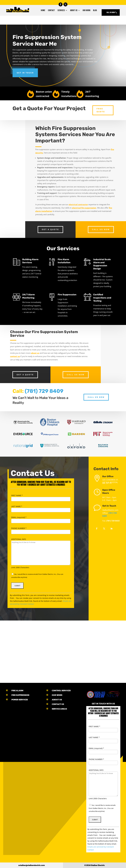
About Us (74, 10)
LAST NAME (17, 506)
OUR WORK (57, 695)
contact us (15, 356)
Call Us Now (111, 12)
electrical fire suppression (84, 208)
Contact (51, 10)
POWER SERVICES (20, 700)
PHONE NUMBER (19, 528)
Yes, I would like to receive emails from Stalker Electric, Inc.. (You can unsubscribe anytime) (102, 808)
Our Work (87, 10)
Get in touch (25, 73)
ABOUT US (57, 700)
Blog (95, 10)
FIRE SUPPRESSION (20, 695)
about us (35, 353)
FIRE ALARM (17, 690)
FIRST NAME (17, 495)
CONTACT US (58, 704)
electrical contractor (78, 204)
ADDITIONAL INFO (19, 539)
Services (61, 10)
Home (43, 10)
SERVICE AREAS (59, 709)
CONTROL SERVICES (61, 690)
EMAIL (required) (19, 517)
